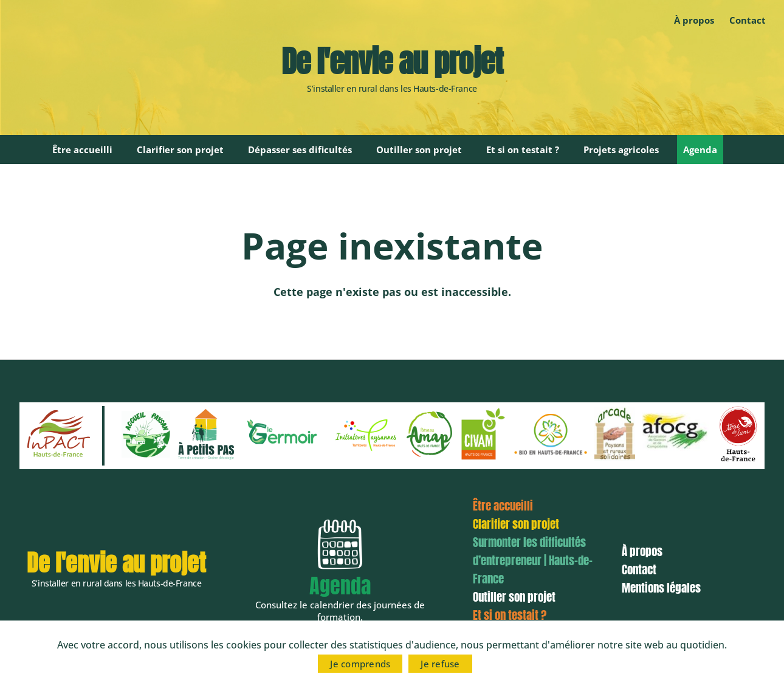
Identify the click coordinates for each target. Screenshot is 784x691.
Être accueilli (82, 150)
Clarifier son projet (180, 150)
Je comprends (360, 664)
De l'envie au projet (392, 61)
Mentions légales (661, 588)
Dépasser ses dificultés (300, 150)
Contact (748, 20)
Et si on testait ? (523, 150)
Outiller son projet (419, 150)
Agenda (700, 150)
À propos (694, 20)
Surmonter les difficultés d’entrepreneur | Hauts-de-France (533, 560)
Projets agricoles (621, 150)
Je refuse (440, 664)
